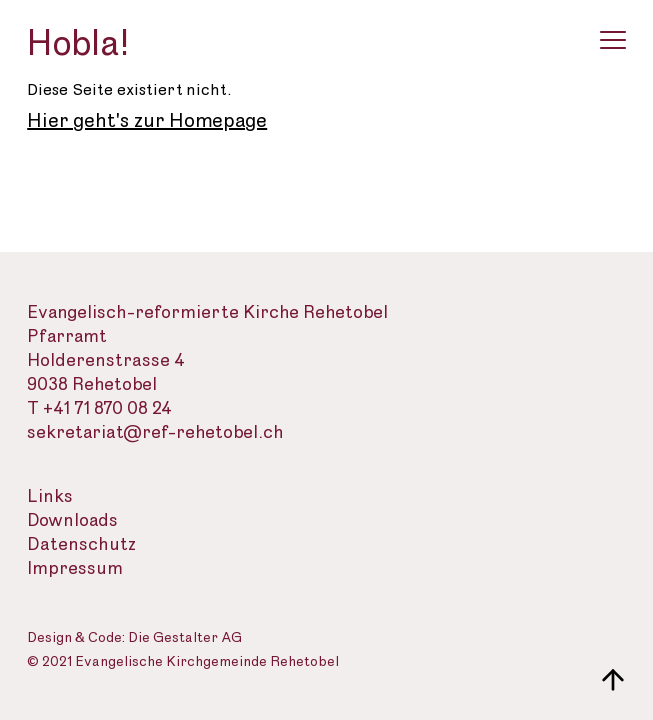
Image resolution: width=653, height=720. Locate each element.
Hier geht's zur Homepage (147, 121)
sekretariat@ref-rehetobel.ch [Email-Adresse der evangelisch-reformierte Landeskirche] (155, 432)
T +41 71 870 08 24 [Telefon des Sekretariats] (99, 408)
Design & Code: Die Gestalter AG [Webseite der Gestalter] (134, 638)
